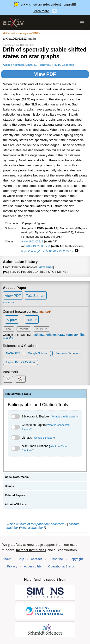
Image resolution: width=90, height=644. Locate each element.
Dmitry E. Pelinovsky (38, 65)
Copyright (76, 559)
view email (46, 267)
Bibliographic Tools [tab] (18, 394)
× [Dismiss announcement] (54, 11)
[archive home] (13, 23)
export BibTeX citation (20, 362)
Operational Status (61, 566)
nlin (81, 335)
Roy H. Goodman (63, 65)
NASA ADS (13, 353)
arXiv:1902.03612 (32, 241)
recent (24, 329)
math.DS (58, 335)
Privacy (12, 566)
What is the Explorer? (64, 416)
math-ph (45, 335)
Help (21, 559)
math (35, 335)
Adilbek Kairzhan (13, 65)
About (7, 559)
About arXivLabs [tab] (16, 504)
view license (9, 302)
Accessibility (33, 566)
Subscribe (56, 559)
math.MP (72, 335)
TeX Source (35, 296)
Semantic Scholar (67, 353)
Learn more (41, 11)
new (9, 329)
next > (32, 320)
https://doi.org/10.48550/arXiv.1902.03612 (47, 251)
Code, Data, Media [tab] (17, 477)
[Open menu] (82, 23)
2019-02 (42, 329)
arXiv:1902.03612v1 (38, 246)
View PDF (45, 74)
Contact (36, 559)
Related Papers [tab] (15, 495)
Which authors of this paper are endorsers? (36, 524)
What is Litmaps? (44, 438)
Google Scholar (38, 353)
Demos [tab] (9, 486)
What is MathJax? (33, 528)
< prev (12, 320)
